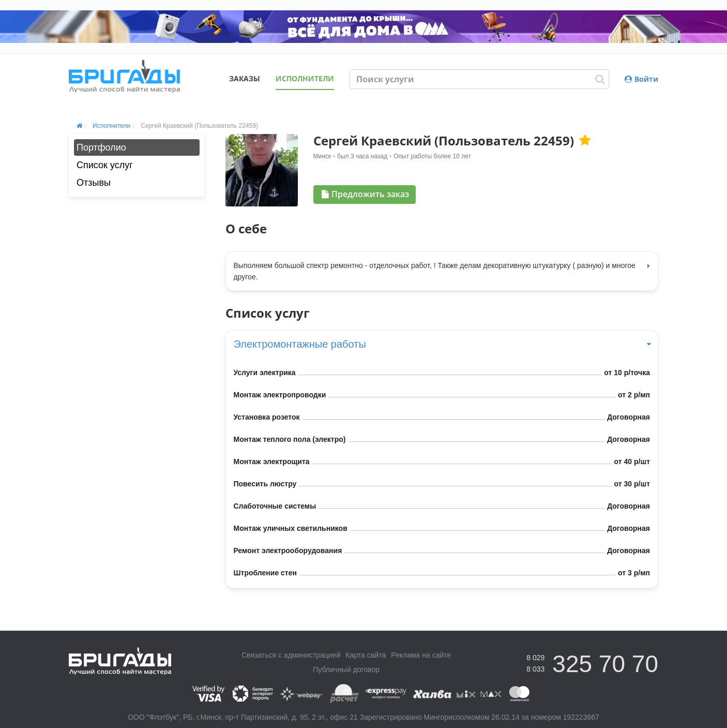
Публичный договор (346, 670)
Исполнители (305, 78)
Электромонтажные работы (442, 344)
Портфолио (101, 147)
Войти (641, 79)
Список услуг (105, 165)
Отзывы (94, 183)
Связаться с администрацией (291, 655)
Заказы (245, 78)
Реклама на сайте (421, 655)
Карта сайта (366, 655)
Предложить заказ (365, 194)
